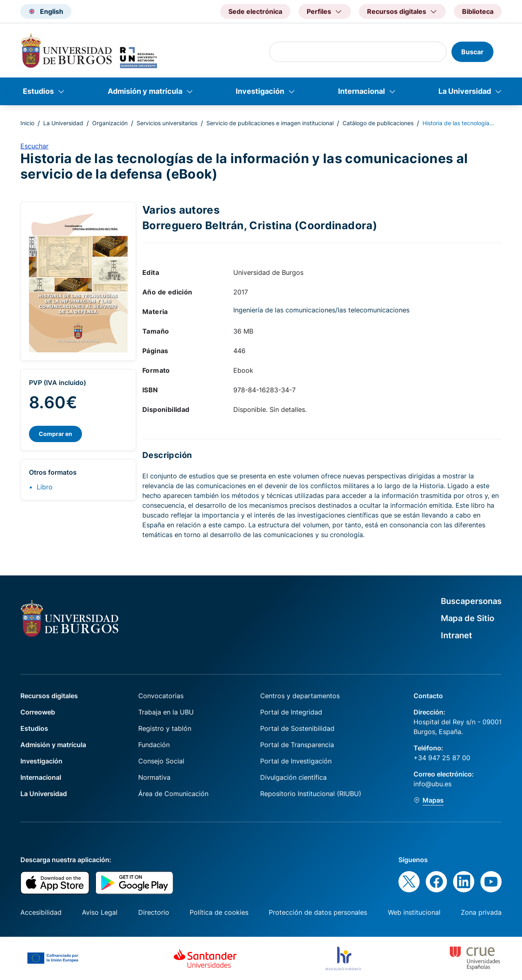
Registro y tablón (165, 728)
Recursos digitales (49, 696)
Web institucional (414, 912)
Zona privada (481, 912)
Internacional (362, 91)
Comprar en (55, 434)
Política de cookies (219, 912)
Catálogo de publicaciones (378, 123)
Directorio (154, 912)
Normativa (154, 777)
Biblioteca (478, 11)
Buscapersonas (471, 601)
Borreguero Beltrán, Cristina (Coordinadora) (260, 225)
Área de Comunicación (173, 794)
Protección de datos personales (318, 912)
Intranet (457, 635)
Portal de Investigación (296, 761)
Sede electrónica (255, 11)
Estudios (38, 91)
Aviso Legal (100, 912)
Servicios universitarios (167, 123)
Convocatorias (161, 696)
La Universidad (465, 91)
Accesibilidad (41, 912)
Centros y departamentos (300, 696)
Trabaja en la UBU (166, 712)
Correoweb (38, 712)
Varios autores (181, 210)
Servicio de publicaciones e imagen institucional (270, 123)
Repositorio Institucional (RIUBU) (311, 794)
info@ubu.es (432, 784)
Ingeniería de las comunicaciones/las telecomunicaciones (321, 310)
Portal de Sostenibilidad (297, 728)
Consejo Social (161, 761)
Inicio (27, 123)
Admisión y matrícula (145, 91)
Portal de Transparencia (297, 745)
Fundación (154, 745)
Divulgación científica (293, 777)
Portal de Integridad (291, 712)
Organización (110, 123)
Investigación (260, 91)
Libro (45, 487)
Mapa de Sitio (468, 618)
